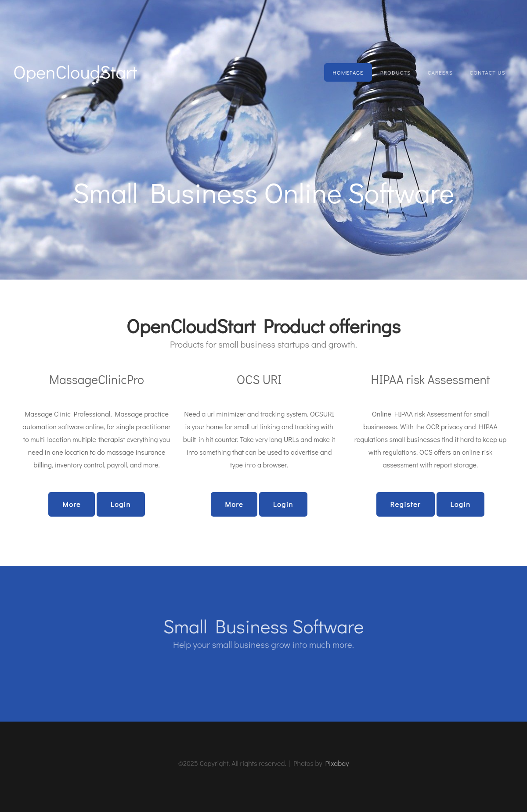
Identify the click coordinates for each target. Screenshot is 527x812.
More (72, 504)
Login (121, 504)
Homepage (348, 72)
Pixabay (337, 763)
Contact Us (487, 72)
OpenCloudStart (75, 71)
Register (406, 504)
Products (395, 72)
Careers (440, 72)
